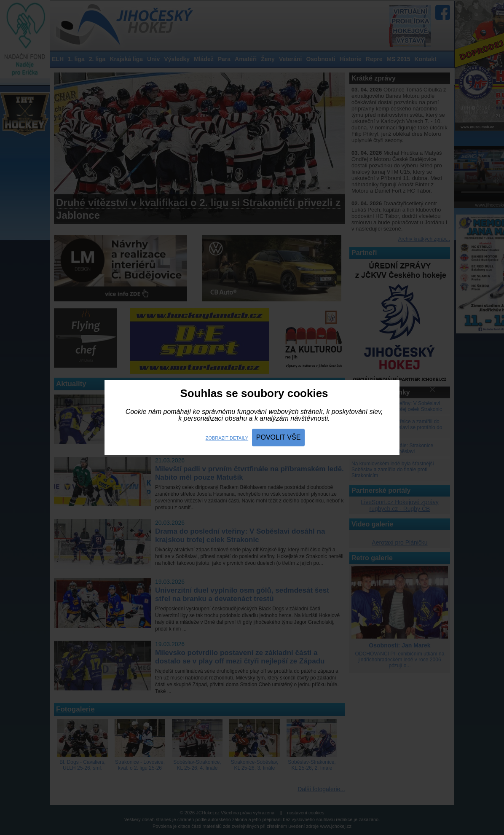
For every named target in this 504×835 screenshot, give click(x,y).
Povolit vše (279, 437)
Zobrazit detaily (227, 438)
